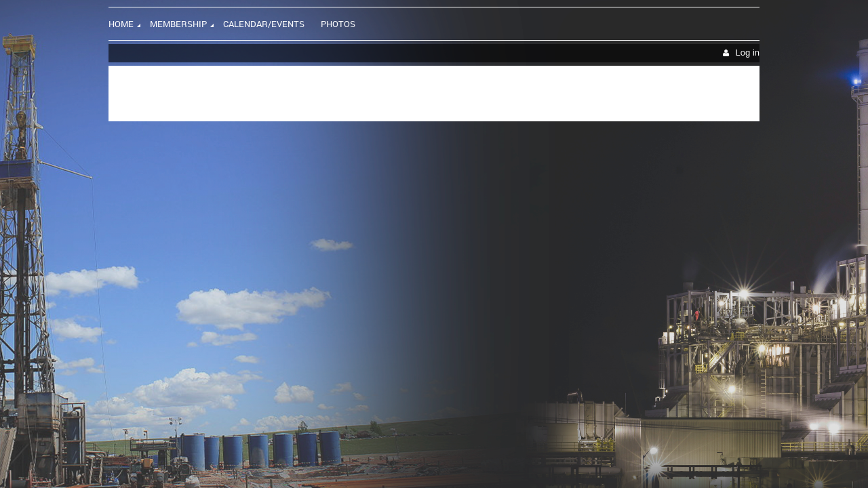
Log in (748, 53)
